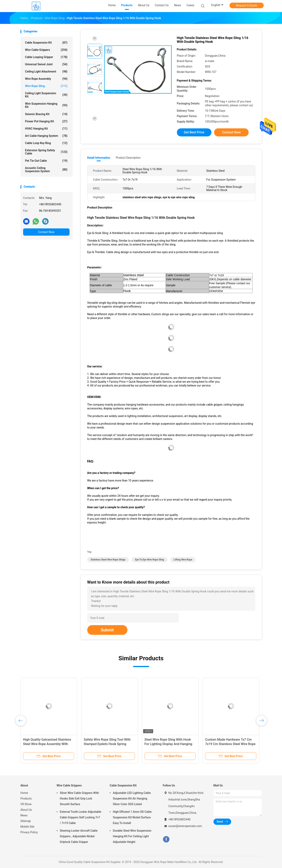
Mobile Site (28, 827)
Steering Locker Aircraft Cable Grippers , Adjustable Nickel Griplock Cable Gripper (79, 836)
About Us (26, 810)
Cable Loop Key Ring (46, 143)
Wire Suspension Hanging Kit (46, 105)
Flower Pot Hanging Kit (46, 121)
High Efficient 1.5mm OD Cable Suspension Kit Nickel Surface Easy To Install (132, 817)
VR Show (26, 804)
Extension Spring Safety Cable (46, 152)
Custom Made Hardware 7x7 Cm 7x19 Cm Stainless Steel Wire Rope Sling (230, 744)
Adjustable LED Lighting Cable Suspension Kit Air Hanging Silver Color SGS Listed (132, 798)
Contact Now (46, 232)
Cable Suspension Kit (46, 43)
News (24, 815)
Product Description (128, 158)
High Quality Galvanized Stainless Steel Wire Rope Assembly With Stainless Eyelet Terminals (47, 744)
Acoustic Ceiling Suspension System (46, 170)
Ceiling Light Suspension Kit (46, 95)
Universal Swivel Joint (46, 64)
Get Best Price (194, 132)
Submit (107, 630)
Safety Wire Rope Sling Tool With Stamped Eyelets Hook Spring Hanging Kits (107, 744)
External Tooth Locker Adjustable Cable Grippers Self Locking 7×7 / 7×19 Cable (81, 817)
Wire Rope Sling (46, 86)
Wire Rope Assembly (46, 79)
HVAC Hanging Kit (46, 129)
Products (26, 798)
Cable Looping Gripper (46, 57)
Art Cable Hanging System (46, 136)
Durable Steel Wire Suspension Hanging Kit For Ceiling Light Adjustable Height (132, 836)
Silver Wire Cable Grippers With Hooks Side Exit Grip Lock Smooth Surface (79, 798)
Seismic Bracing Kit (46, 114)
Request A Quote (246, 5)
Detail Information (99, 158)
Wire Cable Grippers (46, 50)
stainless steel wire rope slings (108, 560)
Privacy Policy (29, 832)
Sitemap (26, 821)
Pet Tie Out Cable (46, 161)
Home (24, 793)
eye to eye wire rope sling (150, 560)
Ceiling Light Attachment (46, 72)
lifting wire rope (183, 560)
